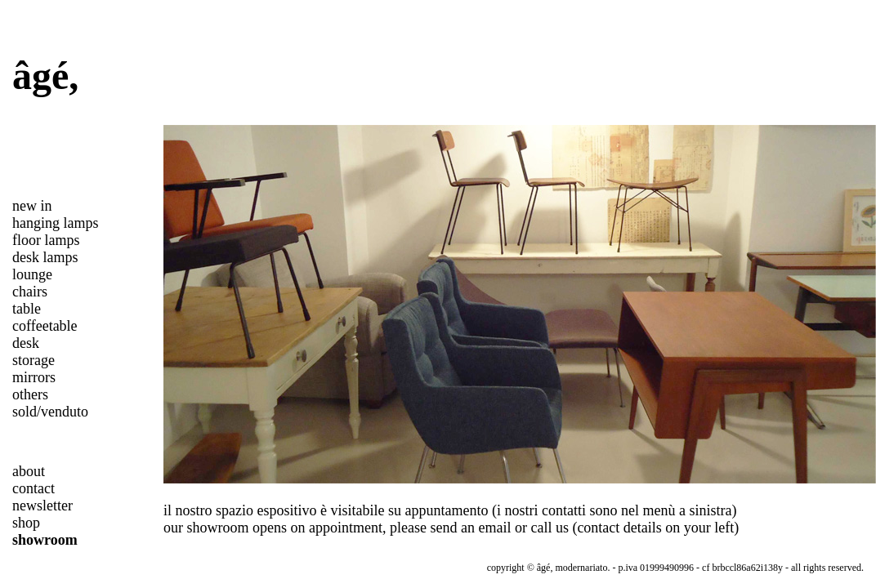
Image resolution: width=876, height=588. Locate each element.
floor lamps (46, 240)
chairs (30, 292)
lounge (32, 274)
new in (32, 206)
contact (34, 488)
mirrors (34, 377)
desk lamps (45, 257)
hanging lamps (56, 223)
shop (26, 523)
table (27, 309)
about (29, 471)
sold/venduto (50, 412)
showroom (45, 540)
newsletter (42, 506)
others (30, 394)
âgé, (45, 76)
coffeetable (45, 326)
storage (34, 360)
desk (26, 343)
